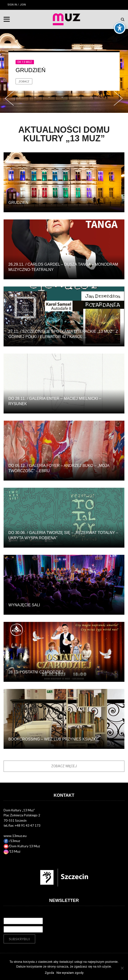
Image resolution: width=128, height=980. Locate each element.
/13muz (12, 841)
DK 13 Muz (25, 62)
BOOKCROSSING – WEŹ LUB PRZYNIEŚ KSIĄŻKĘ (53, 739)
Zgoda (49, 973)
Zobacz (24, 81)
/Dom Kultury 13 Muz (22, 846)
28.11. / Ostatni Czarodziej (36, 672)
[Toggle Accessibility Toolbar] (120, 18)
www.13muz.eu (15, 836)
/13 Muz (12, 851)
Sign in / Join (17, 5)
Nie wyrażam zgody (70, 973)
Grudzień (31, 70)
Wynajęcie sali (24, 605)
